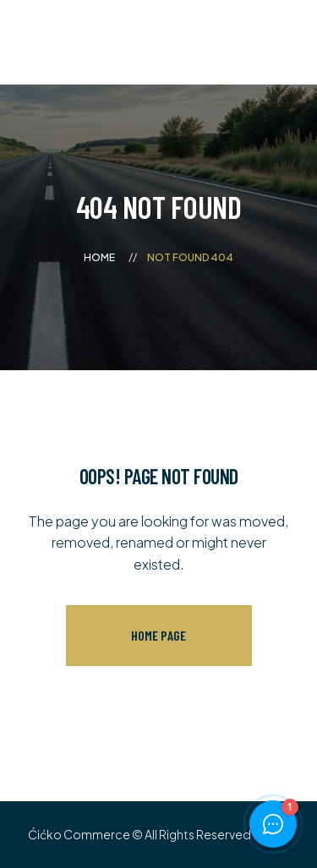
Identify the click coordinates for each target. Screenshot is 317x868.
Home (99, 257)
